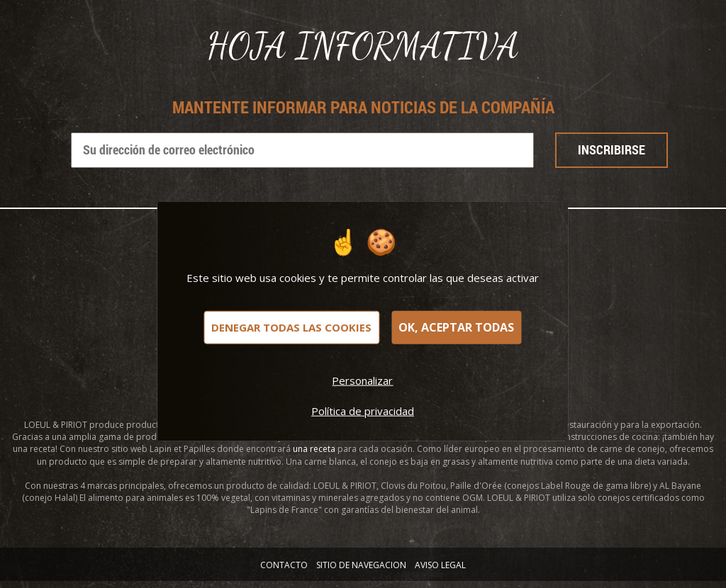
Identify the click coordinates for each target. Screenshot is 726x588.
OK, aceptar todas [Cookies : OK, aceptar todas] (456, 327)
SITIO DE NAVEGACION (361, 565)
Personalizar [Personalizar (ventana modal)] (362, 380)
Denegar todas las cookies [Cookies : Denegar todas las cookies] (291, 327)
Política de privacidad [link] (363, 410)
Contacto (284, 565)
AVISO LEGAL (440, 565)
